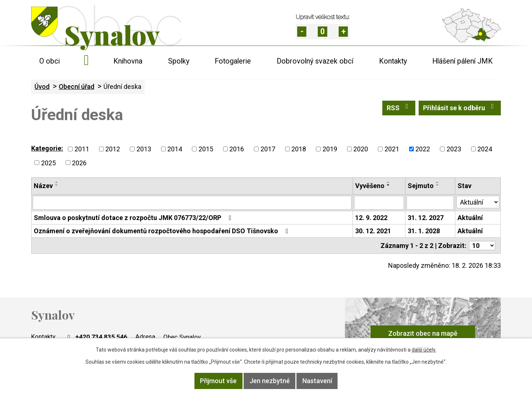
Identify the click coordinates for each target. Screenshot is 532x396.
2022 (423, 149)
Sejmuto (421, 186)
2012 (113, 149)
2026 (79, 163)
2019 (330, 149)
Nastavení (318, 381)
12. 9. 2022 (371, 218)
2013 (144, 149)
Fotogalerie (233, 61)
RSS (399, 107)
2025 (48, 163)
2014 (175, 149)
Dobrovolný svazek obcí (315, 61)
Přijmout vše (217, 381)
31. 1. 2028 (424, 231)
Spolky (179, 61)
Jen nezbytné (270, 381)
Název (43, 186)
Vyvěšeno (370, 186)
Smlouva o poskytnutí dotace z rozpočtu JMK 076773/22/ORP (134, 218)
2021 (392, 149)
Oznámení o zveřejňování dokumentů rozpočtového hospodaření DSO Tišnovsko (163, 231)
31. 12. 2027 (426, 218)
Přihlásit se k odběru (460, 107)
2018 (299, 149)
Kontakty (393, 61)
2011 (82, 149)
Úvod (87, 61)
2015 (206, 149)
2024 (485, 149)
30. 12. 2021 (373, 231)
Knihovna (128, 61)
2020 (361, 149)
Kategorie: (47, 148)
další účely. (424, 350)
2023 (454, 149)
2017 (268, 149)
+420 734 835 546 (96, 337)
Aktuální (470, 218)
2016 (237, 149)
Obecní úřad (76, 87)
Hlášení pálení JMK (462, 61)
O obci (50, 61)
